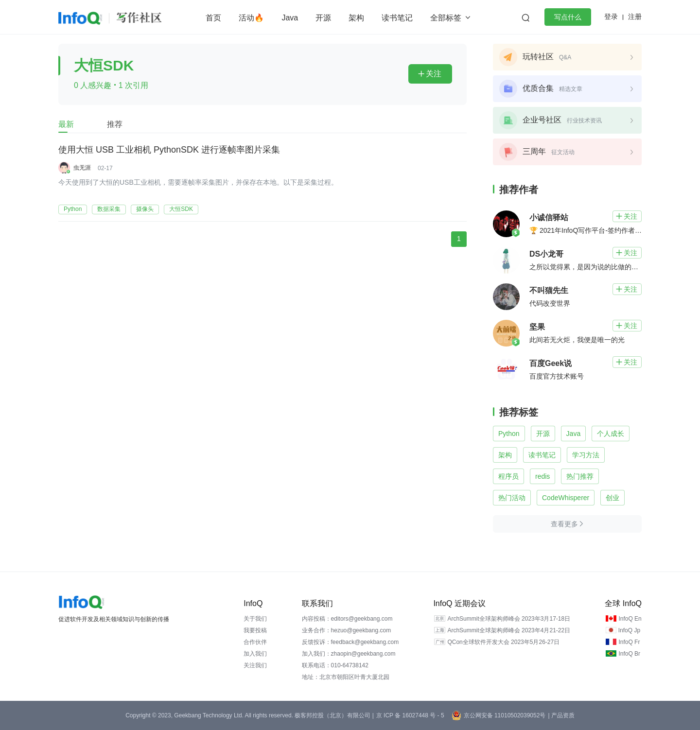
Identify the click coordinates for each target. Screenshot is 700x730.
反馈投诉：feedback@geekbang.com (350, 642)
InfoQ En (630, 619)
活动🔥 (251, 18)
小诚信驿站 (549, 217)
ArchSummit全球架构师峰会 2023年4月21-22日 (509, 630)
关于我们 (255, 619)
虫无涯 (82, 168)
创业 (612, 498)
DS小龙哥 (546, 254)
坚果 (537, 327)
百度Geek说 (551, 363)
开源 (323, 18)
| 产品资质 (561, 715)
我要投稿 (255, 630)
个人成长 (611, 434)
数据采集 (109, 209)
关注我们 (255, 665)
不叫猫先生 (549, 290)
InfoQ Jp (629, 630)
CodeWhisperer (566, 498)
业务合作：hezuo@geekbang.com (347, 630)
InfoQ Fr (629, 642)
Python (73, 209)
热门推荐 (580, 476)
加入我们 (255, 654)
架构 (356, 18)
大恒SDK (181, 209)
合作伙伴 (255, 642)
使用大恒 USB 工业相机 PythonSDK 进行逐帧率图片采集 (169, 150)
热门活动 (512, 498)
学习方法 (586, 455)
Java (290, 18)
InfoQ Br (629, 654)
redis (542, 476)
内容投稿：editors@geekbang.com (347, 619)
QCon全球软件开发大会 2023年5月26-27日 (503, 642)
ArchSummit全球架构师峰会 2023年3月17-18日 (509, 619)
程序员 (508, 476)
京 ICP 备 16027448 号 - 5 (410, 715)
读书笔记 (397, 18)
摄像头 (145, 209)
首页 (213, 18)
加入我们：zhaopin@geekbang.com (349, 654)
